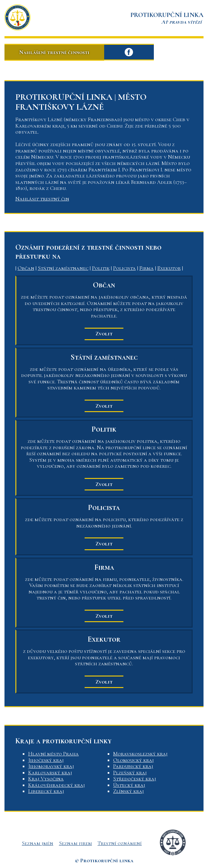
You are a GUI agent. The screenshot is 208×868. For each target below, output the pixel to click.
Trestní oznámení (120, 843)
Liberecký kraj (46, 791)
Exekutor (169, 268)
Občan (26, 268)
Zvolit (104, 334)
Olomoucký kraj (133, 760)
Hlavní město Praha (54, 754)
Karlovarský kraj (50, 773)
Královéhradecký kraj (57, 785)
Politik (101, 268)
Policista (125, 268)
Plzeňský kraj (130, 773)
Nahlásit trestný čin (42, 199)
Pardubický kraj (133, 766)
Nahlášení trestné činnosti (54, 52)
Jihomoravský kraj (51, 766)
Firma (147, 268)
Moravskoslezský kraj (140, 754)
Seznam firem (75, 843)
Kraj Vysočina (46, 779)
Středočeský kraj (135, 779)
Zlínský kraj (129, 791)
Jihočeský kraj (46, 760)
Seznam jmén (37, 843)
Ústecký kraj (129, 785)
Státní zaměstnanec (63, 268)
